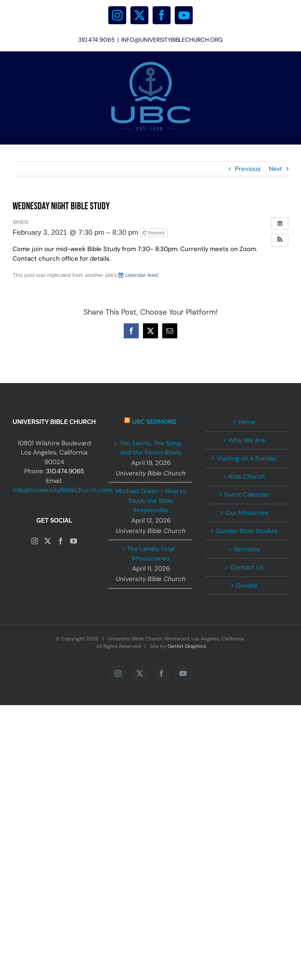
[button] (280, 240)
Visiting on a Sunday (247, 458)
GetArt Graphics (187, 646)
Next (275, 169)
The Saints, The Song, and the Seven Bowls (151, 448)
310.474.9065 (65, 471)
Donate (247, 586)
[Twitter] (48, 541)
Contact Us (247, 567)
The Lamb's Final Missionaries (151, 554)
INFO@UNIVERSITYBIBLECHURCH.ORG (172, 40)
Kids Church (247, 477)
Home (247, 422)
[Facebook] (61, 541)
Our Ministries (247, 513)
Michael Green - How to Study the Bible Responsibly (151, 501)
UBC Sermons (154, 422)
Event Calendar (247, 495)
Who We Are (247, 440)
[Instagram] (35, 541)
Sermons (247, 549)
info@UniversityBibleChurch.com (62, 490)
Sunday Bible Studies (247, 531)
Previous (248, 169)
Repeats (154, 233)
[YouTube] (74, 541)
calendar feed (138, 275)
